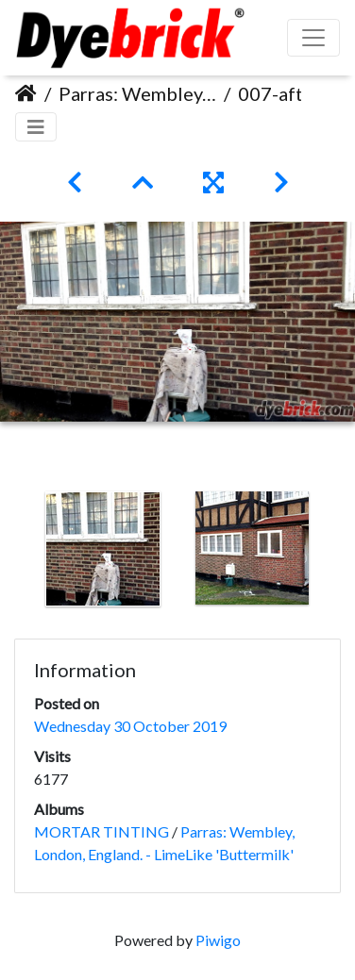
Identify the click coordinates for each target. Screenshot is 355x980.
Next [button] (341, 553)
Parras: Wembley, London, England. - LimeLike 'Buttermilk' (137, 93)
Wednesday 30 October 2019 (130, 726)
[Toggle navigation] (36, 127)
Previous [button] (14, 553)
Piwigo (218, 940)
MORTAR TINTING (101, 831)
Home (26, 93)
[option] (103, 549)
